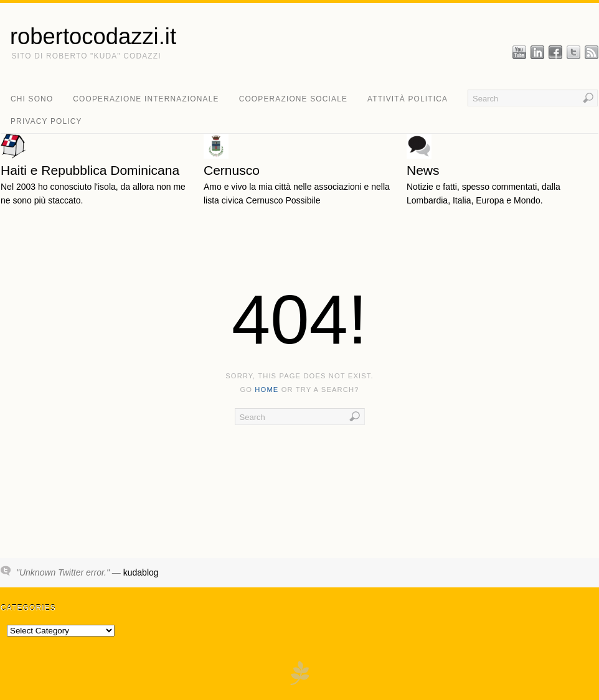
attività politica (408, 99)
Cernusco (232, 170)
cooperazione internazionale (146, 99)
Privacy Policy (46, 121)
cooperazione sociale (293, 99)
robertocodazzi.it (93, 37)
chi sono (32, 99)
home (266, 390)
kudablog (141, 572)
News (423, 170)
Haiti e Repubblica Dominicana (90, 170)
